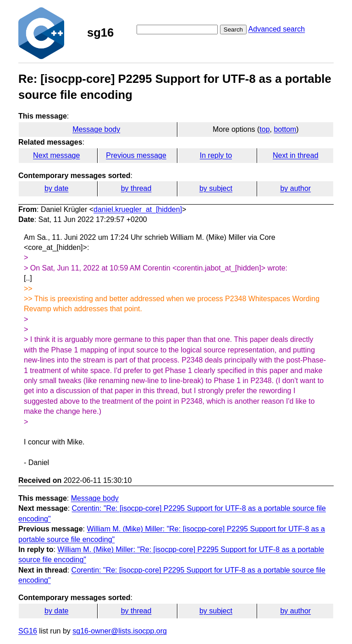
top (264, 129)
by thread (136, 188)
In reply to (216, 155)
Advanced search (277, 29)
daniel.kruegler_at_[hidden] (138, 209)
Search (233, 30)
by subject (216, 188)
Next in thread (296, 155)
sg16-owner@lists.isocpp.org (120, 631)
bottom (285, 129)
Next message (56, 155)
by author (295, 188)
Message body (96, 129)
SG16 (28, 631)
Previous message (136, 155)
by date (56, 188)
